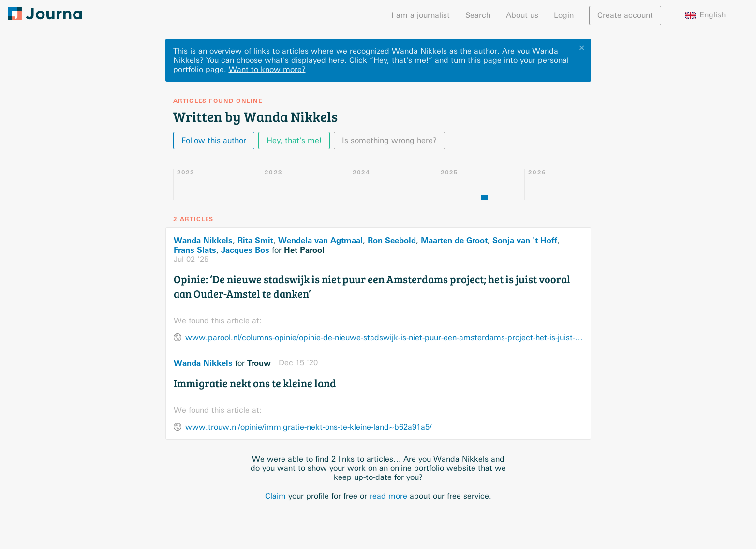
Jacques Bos (245, 250)
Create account (625, 15)
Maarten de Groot (454, 240)
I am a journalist (421, 15)
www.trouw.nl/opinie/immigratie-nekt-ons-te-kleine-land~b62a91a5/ (309, 427)
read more (388, 496)
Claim (275, 496)
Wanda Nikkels (203, 240)
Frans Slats (195, 250)
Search (478, 15)
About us (522, 15)
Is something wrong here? (389, 140)
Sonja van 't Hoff (525, 240)
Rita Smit (255, 240)
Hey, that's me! (294, 140)
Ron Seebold (392, 240)
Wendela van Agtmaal (320, 240)
